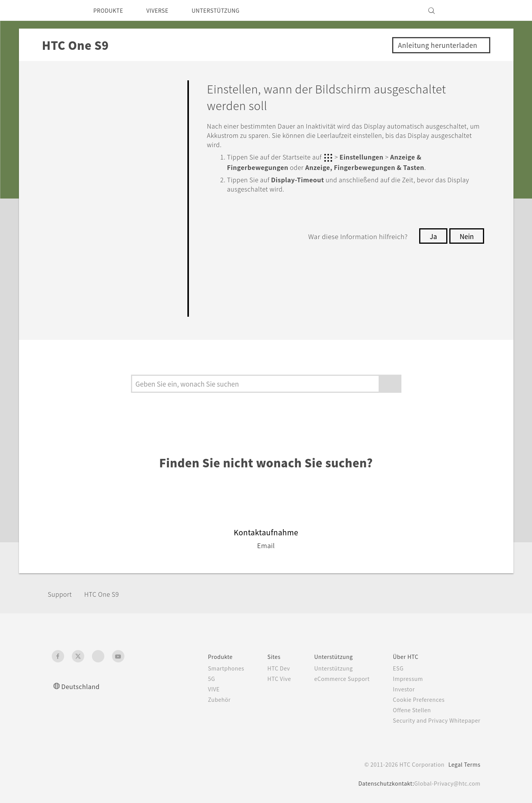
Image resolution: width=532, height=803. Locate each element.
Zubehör (203, 699)
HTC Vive (266, 679)
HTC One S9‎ (108, 594)
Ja (431, 235)
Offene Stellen (407, 710)
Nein (466, 235)
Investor (398, 689)
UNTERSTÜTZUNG (227, 10)
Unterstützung (324, 668)
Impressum (403, 679)
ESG (392, 668)
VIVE (198, 689)
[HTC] (61, 10)
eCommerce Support (333, 679)
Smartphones (210, 668)
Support (62, 594)
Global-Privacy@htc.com (445, 783)
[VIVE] (470, 10)
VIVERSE (164, 10)
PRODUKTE (111, 10)
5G (194, 679)
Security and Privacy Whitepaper (433, 720)
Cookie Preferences (414, 699)
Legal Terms (463, 764)
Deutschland (83, 686)
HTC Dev (266, 668)
